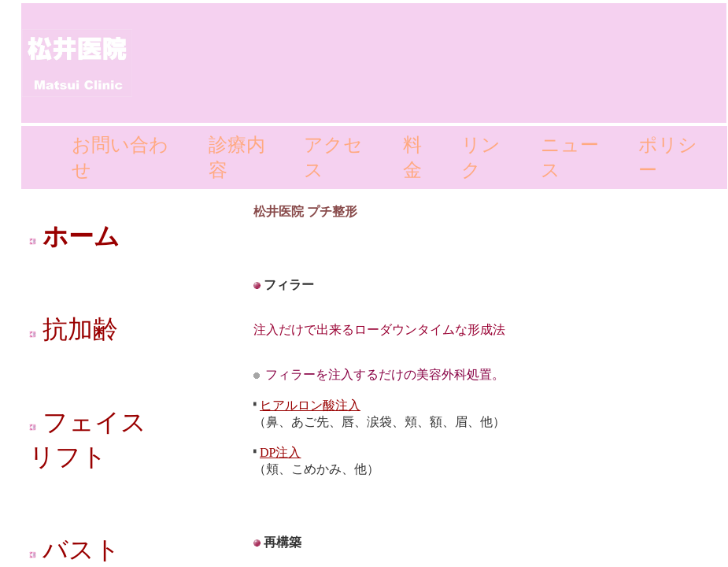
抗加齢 (74, 329)
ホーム (74, 236)
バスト (75, 550)
